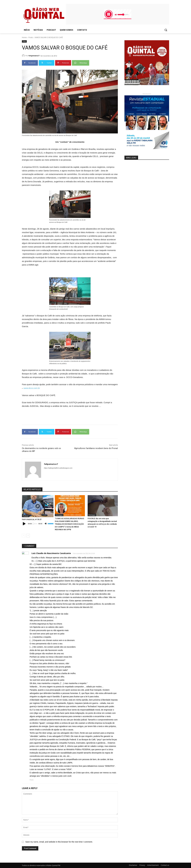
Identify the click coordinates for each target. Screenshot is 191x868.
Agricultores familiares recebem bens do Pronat (96, 448)
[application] (38, 524)
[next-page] (28, 536)
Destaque (59, 515)
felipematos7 (34, 56)
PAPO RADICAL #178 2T (32, 519)
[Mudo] (46, 524)
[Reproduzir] (24, 524)
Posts (31, 37)
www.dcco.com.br (32, 388)
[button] (166, 30)
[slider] (35, 524)
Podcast (26, 516)
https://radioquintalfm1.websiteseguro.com (58, 468)
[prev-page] (24, 536)
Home (24, 37)
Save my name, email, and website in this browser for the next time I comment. (59, 842)
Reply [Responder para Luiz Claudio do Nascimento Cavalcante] (32, 780)
